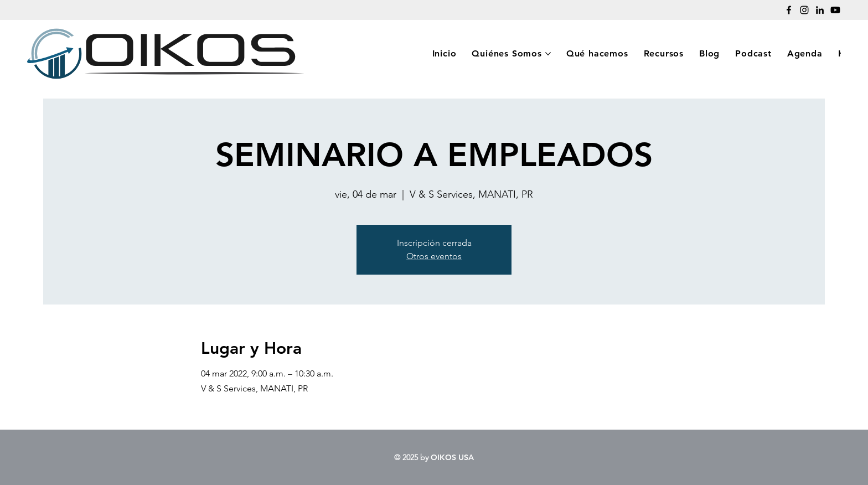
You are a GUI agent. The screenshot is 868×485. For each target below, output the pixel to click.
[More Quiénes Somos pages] (548, 54)
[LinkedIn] (820, 10)
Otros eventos (434, 256)
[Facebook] (789, 10)
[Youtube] (835, 10)
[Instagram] (804, 10)
